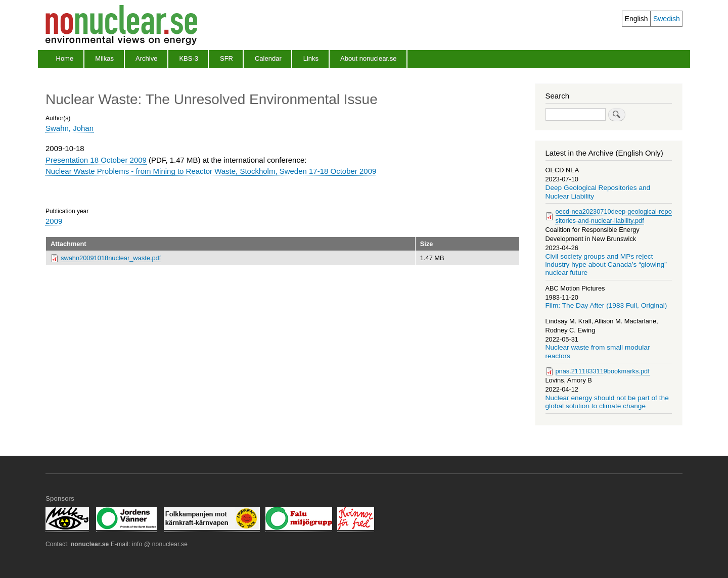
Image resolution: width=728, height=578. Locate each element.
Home (65, 58)
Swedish (667, 19)
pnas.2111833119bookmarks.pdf (603, 371)
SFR (226, 58)
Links (311, 58)
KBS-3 (189, 58)
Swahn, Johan (70, 128)
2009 (54, 221)
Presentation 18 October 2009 (96, 160)
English (636, 19)
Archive (146, 58)
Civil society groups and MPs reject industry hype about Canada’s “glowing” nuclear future (606, 265)
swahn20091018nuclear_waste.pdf (111, 258)
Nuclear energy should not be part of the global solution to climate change (607, 402)
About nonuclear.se (368, 58)
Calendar (268, 58)
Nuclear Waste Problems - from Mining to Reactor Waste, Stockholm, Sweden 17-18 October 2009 (211, 171)
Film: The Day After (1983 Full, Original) (606, 305)
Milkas (104, 58)
